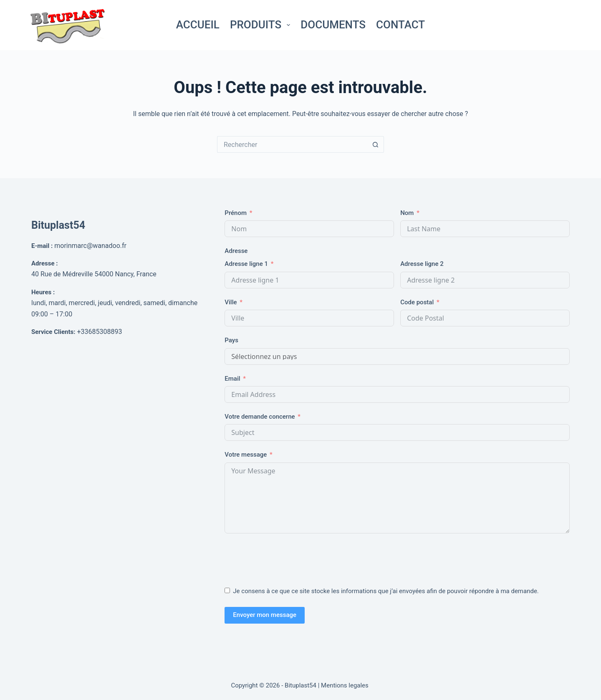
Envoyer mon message (265, 615)
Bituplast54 (58, 225)
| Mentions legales (344, 685)
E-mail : (42, 246)
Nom (407, 213)
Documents (333, 25)
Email (232, 379)
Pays (231, 340)
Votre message (246, 455)
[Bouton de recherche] (376, 144)
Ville (231, 302)
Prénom (236, 213)
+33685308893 (99, 332)
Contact (400, 25)
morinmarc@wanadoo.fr (90, 246)
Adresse (236, 251)
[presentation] (288, 558)
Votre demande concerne (260, 417)
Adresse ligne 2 (422, 264)
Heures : (43, 292)
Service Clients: (53, 332)
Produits (262, 25)
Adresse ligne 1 (246, 264)
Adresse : (44, 263)
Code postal (417, 302)
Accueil (198, 25)
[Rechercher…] (292, 144)
